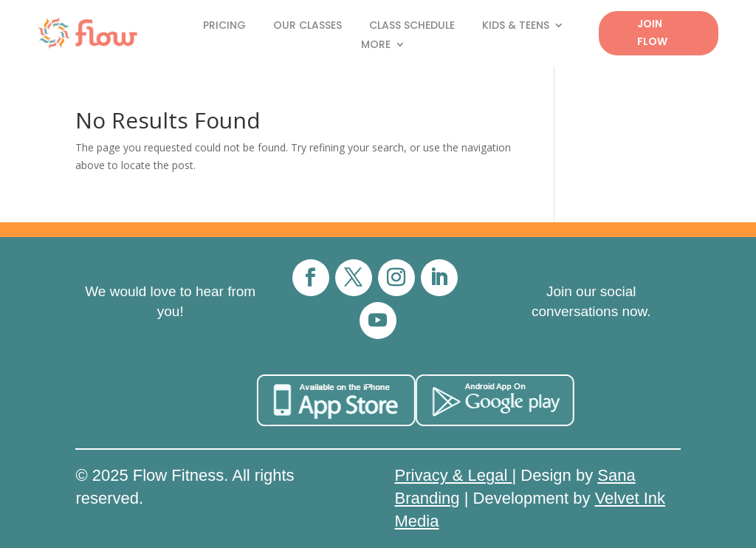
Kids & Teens (516, 26)
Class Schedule (412, 26)
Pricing (224, 26)
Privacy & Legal (454, 475)
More (376, 45)
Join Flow (652, 32)
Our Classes (307, 26)
